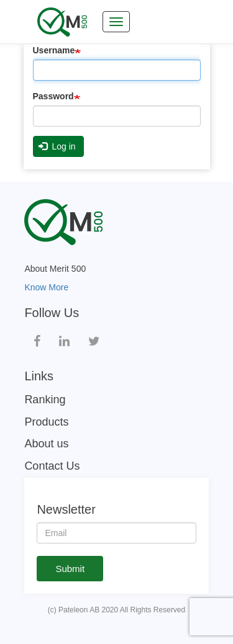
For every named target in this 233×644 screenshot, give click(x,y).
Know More (46, 287)
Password (53, 96)
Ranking (45, 400)
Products (46, 422)
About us (46, 444)
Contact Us (52, 466)
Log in (57, 146)
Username (54, 50)
